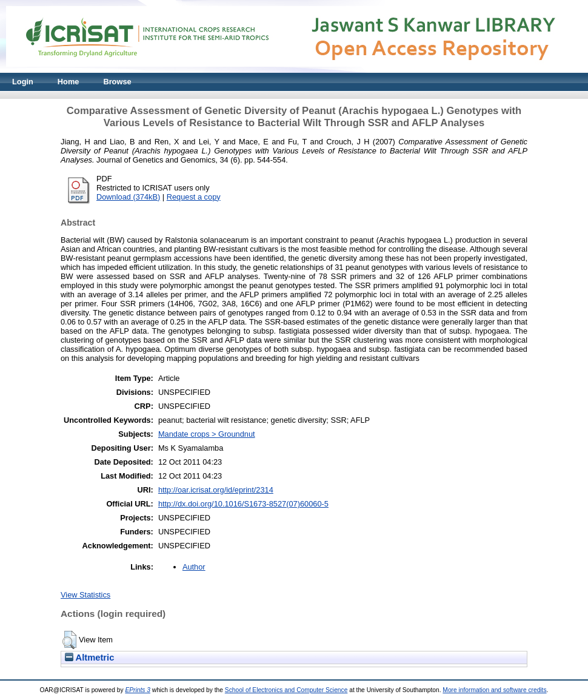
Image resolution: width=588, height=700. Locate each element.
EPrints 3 (138, 690)
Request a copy (194, 197)
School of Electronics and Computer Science (286, 690)
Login (23, 82)
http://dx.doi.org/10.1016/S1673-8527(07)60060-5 (243, 504)
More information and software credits (494, 690)
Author (194, 567)
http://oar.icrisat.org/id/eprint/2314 (216, 490)
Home (68, 82)
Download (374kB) (128, 197)
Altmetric (89, 658)
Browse (117, 82)
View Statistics (85, 595)
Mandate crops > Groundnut (207, 434)
